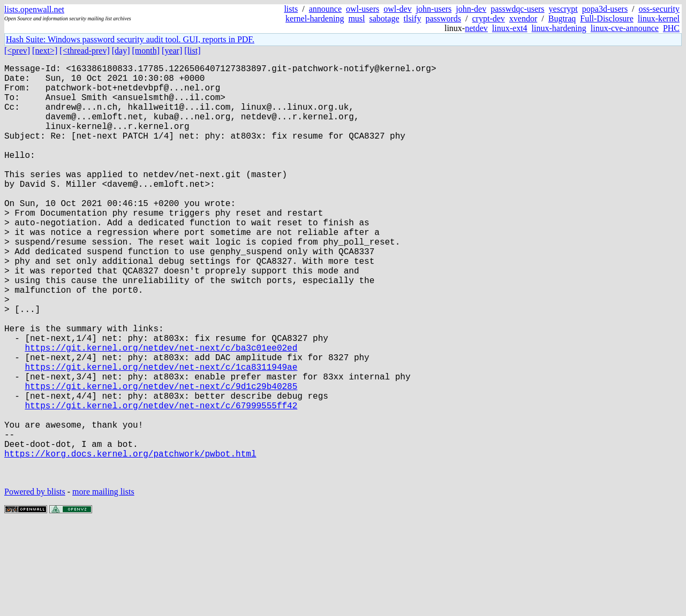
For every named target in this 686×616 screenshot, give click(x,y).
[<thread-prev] (84, 51)
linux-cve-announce (625, 28)
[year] (172, 51)
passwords (443, 18)
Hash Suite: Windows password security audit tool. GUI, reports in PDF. (130, 39)
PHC (671, 28)
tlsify (412, 18)
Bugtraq (562, 18)
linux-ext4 (510, 28)
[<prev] (17, 51)
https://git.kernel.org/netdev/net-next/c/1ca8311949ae (161, 435)
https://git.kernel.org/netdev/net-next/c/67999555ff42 (161, 482)
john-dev (471, 9)
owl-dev (397, 9)
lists (291, 9)
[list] (192, 51)
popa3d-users (605, 9)
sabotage (385, 18)
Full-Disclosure (607, 18)
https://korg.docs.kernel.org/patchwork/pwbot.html (130, 541)
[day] (121, 51)
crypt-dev (489, 18)
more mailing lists (103, 584)
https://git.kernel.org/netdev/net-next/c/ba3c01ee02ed (161, 412)
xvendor (523, 18)
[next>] (45, 51)
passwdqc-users (517, 9)
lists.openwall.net (34, 9)
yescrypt (563, 9)
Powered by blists (35, 584)
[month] (146, 51)
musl (356, 18)
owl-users (363, 9)
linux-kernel (659, 18)
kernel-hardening (315, 18)
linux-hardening (559, 28)
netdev (476, 28)
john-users (434, 9)
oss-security (659, 9)
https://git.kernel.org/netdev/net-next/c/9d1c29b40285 (161, 459)
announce (325, 9)
